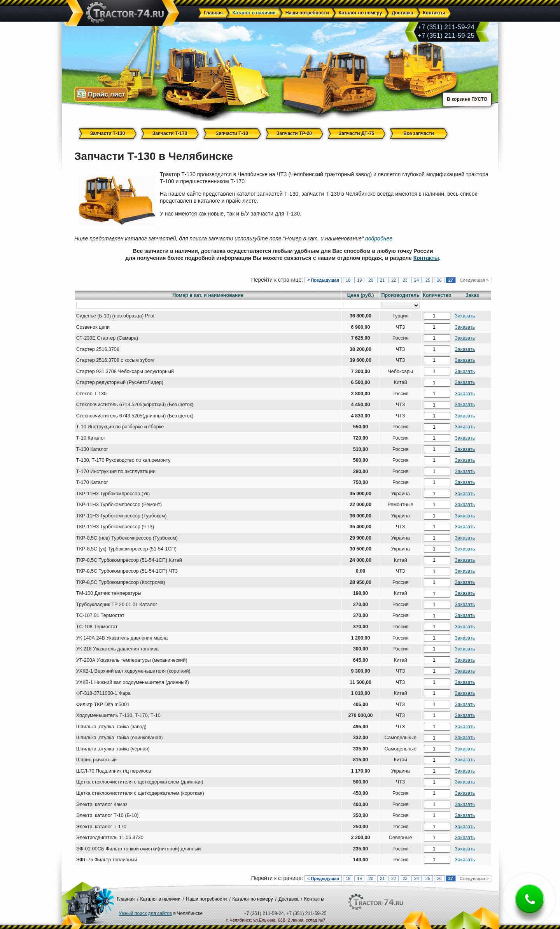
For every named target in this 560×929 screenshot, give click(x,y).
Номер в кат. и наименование (208, 295)
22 (394, 280)
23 (405, 280)
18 (348, 280)
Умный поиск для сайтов (146, 913)
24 (416, 280)
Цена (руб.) (361, 295)
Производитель (401, 295)
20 (371, 280)
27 (451, 280)
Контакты (426, 258)
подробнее (379, 238)
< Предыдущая (323, 280)
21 (382, 280)
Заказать (465, 316)
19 (359, 280)
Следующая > (474, 280)
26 (439, 280)
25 (428, 280)
